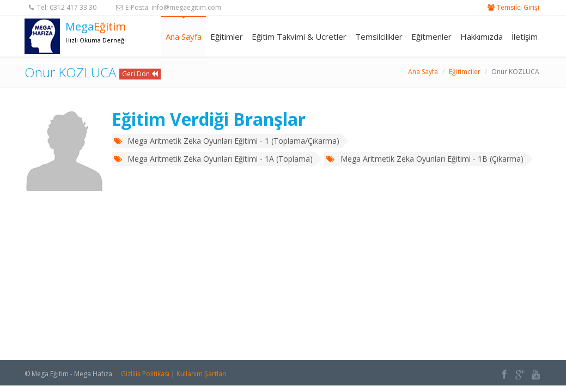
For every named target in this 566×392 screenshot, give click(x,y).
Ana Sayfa (184, 36)
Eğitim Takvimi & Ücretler (299, 36)
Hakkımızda (482, 36)
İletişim (525, 36)
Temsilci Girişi (518, 7)
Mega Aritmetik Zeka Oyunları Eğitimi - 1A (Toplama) (213, 159)
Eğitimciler (465, 72)
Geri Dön (140, 74)
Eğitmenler (431, 36)
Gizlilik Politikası (145, 374)
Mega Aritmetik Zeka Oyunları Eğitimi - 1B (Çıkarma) (425, 159)
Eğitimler (227, 36)
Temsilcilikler (379, 36)
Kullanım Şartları (202, 374)
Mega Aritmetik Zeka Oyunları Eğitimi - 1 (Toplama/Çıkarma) (227, 141)
